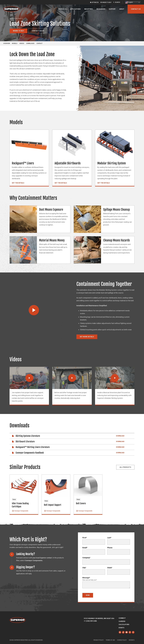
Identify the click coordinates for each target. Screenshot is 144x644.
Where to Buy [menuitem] (107, 2)
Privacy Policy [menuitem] (99, 640)
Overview (7, 43)
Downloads (30, 43)
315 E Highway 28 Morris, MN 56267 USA (99, 618)
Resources (101, 9)
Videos (22, 43)
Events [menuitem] (121, 628)
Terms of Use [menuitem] (110, 640)
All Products (125, 467)
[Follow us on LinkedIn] (120, 632)
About (122, 9)
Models (15, 43)
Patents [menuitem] (132, 640)
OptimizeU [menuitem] (95, 2)
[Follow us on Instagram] (133, 632)
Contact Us (136, 9)
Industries (89, 9)
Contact (39, 43)
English (129, 2)
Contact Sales (38, 31)
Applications (75, 9)
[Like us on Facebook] (130, 632)
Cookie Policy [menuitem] (122, 640)
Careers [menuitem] (122, 621)
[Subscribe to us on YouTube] (127, 632)
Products (62, 9)
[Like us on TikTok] (123, 632)
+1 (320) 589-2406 (90, 621)
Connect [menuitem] (122, 618)
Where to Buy (18, 31)
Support (112, 9)
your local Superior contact (42, 558)
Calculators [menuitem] (124, 624)
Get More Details (87, 337)
